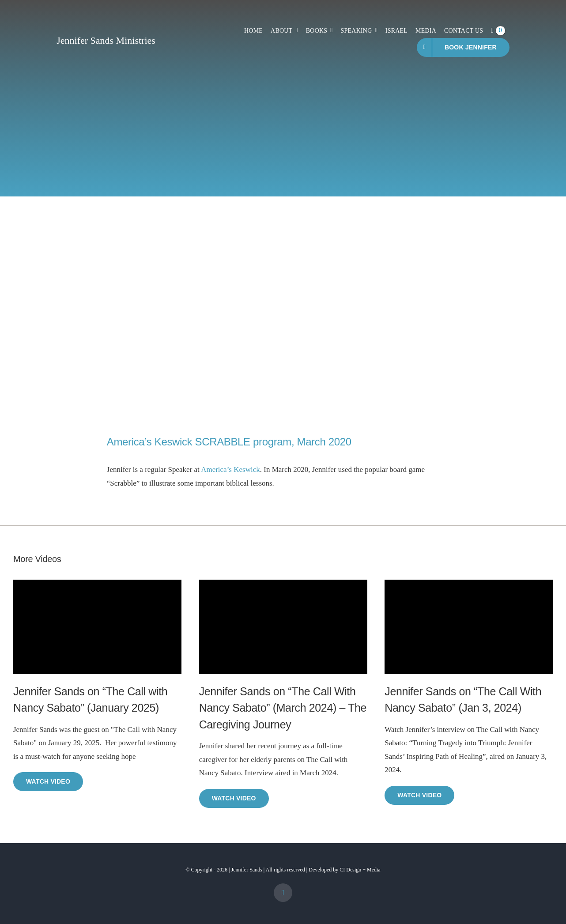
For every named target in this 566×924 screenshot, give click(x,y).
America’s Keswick (230, 470)
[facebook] (283, 893)
